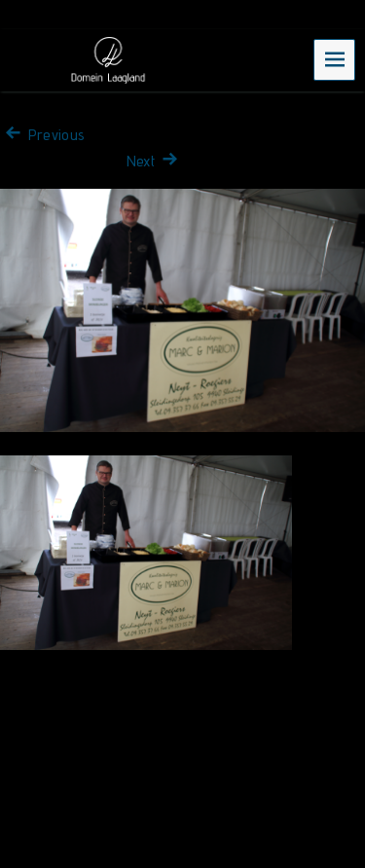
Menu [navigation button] (335, 59)
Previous (42, 135)
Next (155, 161)
